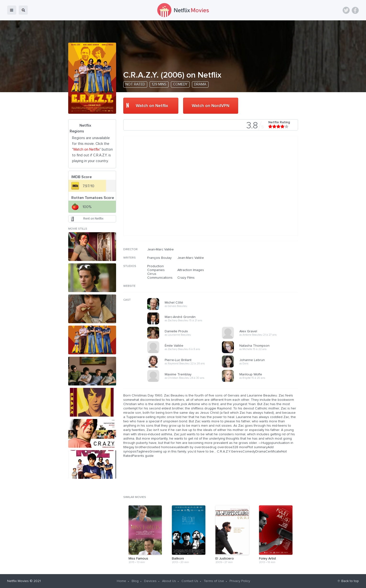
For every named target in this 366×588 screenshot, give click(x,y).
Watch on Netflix (152, 106)
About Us (169, 581)
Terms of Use (214, 581)
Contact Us (190, 581)
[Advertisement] (262, 278)
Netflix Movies (18, 581)
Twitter (346, 10)
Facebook (355, 10)
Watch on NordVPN (211, 106)
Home (121, 581)
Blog (135, 581)
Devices (150, 581)
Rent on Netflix (93, 219)
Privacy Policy (240, 581)
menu (12, 10)
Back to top (350, 581)
